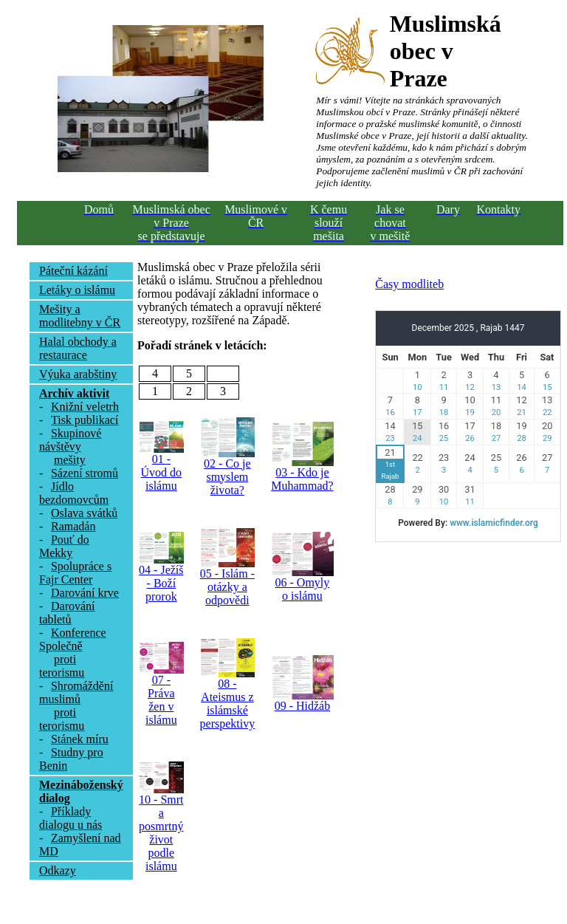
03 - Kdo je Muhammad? (302, 479)
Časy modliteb (409, 284)
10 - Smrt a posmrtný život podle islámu (161, 833)
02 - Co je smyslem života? (227, 477)
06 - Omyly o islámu (303, 589)
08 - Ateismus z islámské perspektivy (228, 704)
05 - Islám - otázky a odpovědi (227, 587)
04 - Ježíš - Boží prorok (161, 583)
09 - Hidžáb (303, 706)
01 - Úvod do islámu (162, 472)
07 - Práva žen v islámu (161, 700)
